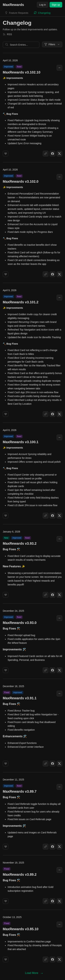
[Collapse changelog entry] (59, 68)
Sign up (56, 5)
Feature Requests (19, 13)
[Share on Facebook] (53, 154)
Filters (52, 44)
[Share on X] (59, 154)
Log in (42, 5)
